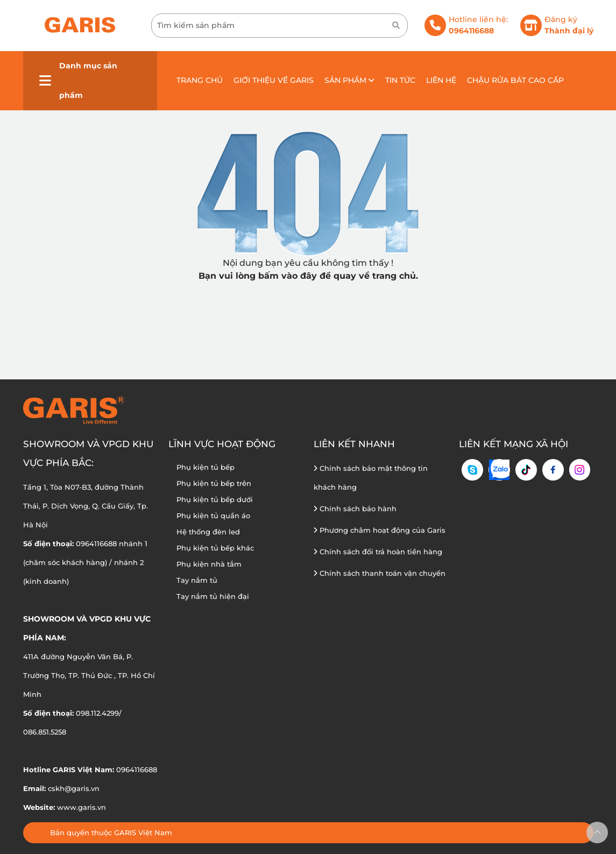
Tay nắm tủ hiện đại (213, 596)
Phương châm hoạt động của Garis (380, 530)
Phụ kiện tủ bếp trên (214, 483)
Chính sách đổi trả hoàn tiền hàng (378, 552)
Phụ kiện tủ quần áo (213, 516)
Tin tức (400, 80)
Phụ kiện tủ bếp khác (215, 548)
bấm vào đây (288, 276)
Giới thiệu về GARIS (274, 80)
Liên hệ (441, 80)
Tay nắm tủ (197, 580)
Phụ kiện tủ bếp (206, 467)
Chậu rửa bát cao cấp (515, 80)
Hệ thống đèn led (208, 532)
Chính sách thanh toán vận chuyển (380, 573)
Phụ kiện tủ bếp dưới (215, 499)
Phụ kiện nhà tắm (209, 564)
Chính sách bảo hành (355, 509)
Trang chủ (200, 80)
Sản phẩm (349, 80)
